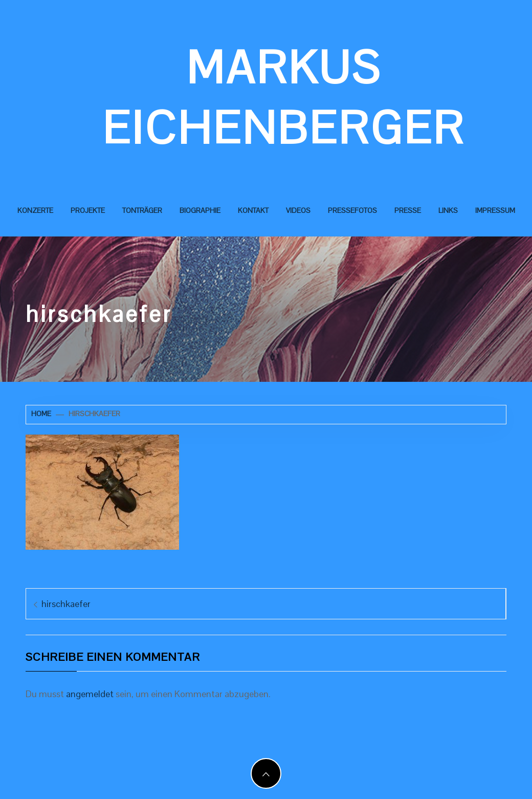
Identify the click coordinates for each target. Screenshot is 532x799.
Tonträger (142, 210)
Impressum (495, 210)
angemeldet (90, 694)
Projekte (88, 210)
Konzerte (35, 210)
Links (448, 210)
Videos (298, 210)
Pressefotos (352, 210)
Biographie (200, 210)
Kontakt (253, 210)
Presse (408, 210)
